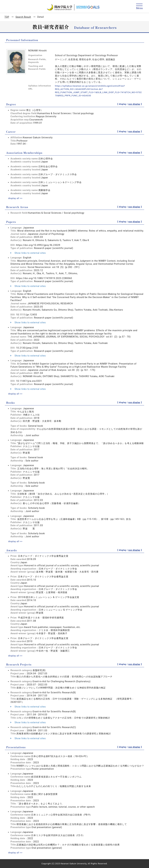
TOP (7, 17)
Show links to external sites (28, 253)
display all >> (16, 198)
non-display (134, 104)
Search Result (23, 17)
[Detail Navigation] (139, 7)
